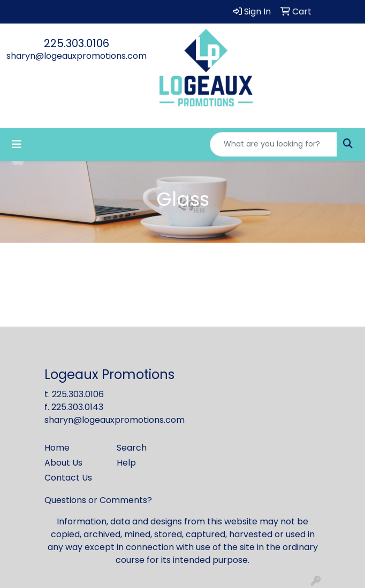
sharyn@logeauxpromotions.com (77, 56)
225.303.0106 (77, 43)
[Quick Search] (273, 144)
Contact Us (68, 478)
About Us (63, 463)
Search (132, 448)
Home (57, 448)
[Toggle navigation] (17, 144)
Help (126, 463)
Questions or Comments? (98, 500)
